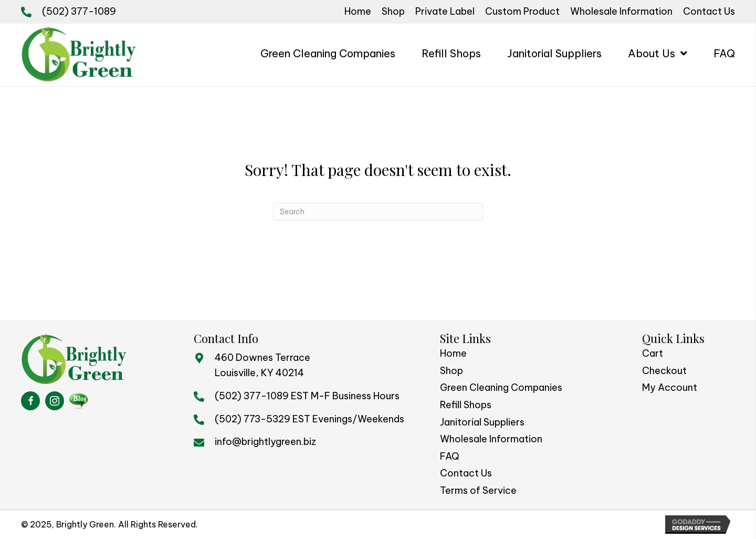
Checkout (664, 371)
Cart (653, 353)
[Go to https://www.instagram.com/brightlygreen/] (55, 401)
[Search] (378, 212)
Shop (451, 371)
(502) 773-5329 (253, 419)
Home (453, 353)
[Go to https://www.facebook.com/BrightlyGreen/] (30, 401)
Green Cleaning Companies (501, 387)
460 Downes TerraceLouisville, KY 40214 (262, 365)
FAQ (450, 456)
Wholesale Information (491, 439)
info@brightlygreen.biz (265, 442)
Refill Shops (466, 405)
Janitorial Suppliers (482, 422)
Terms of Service (478, 490)
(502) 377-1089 (79, 11)
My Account (670, 387)
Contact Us (466, 473)
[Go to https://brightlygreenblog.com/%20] (79, 401)
